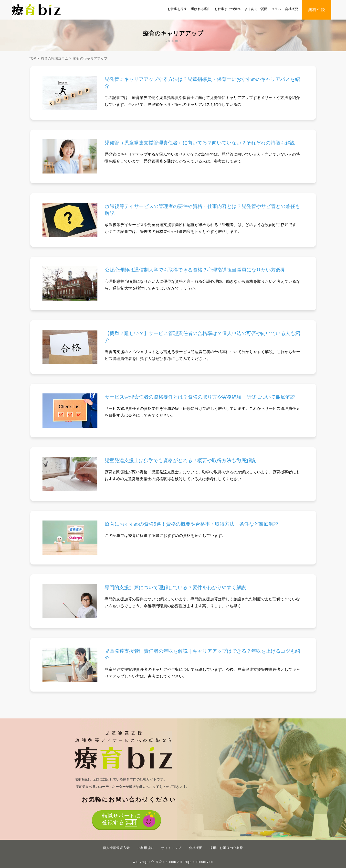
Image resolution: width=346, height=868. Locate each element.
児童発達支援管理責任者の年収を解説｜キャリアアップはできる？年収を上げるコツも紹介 (202, 654)
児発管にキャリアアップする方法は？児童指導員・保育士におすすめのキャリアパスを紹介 (202, 83)
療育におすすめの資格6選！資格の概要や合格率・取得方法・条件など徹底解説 (192, 524)
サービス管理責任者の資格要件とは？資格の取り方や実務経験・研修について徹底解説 (200, 397)
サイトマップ (171, 848)
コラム (276, 9)
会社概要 (292, 9)
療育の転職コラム (54, 58)
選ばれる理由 (201, 9)
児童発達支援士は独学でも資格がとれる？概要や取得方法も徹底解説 (180, 460)
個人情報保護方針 (116, 848)
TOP (32, 58)
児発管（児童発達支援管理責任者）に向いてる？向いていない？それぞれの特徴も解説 (200, 143)
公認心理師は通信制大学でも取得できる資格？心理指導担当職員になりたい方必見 (195, 270)
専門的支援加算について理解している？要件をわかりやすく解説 (175, 587)
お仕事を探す (177, 9)
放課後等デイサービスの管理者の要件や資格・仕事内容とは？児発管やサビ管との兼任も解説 (202, 210)
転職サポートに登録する (121, 820)
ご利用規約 (145, 848)
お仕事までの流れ (227, 9)
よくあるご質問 (256, 9)
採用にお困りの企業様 (226, 848)
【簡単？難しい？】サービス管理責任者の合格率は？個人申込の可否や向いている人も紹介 (202, 337)
